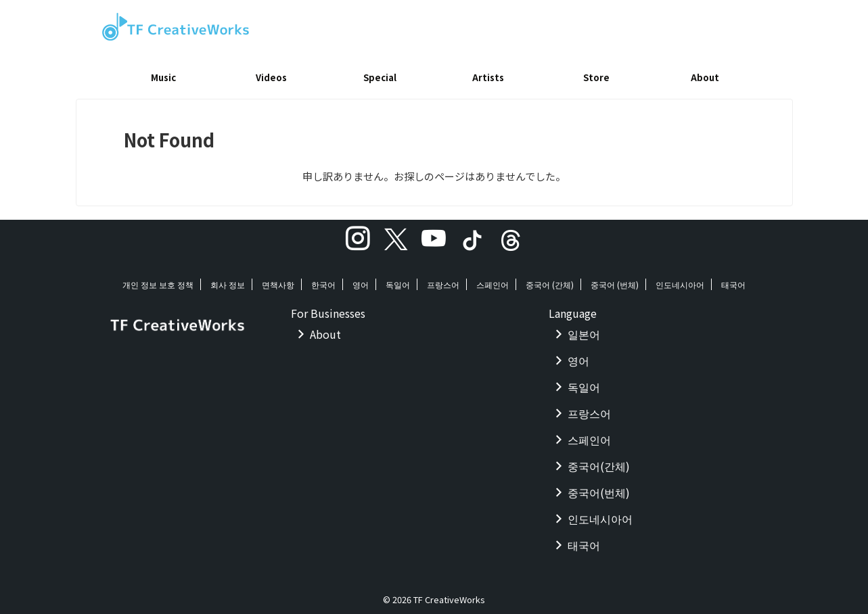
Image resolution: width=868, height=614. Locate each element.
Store (596, 77)
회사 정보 (228, 280)
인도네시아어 (680, 280)
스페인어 (493, 280)
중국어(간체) (599, 461)
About (705, 77)
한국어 (323, 280)
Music (163, 77)
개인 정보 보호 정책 (158, 280)
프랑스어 (443, 280)
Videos (271, 77)
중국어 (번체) (615, 280)
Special (380, 77)
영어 (361, 280)
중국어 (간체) (550, 280)
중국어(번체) (599, 488)
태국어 (733, 280)
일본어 (584, 329)
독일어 (398, 280)
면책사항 (278, 280)
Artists (488, 77)
